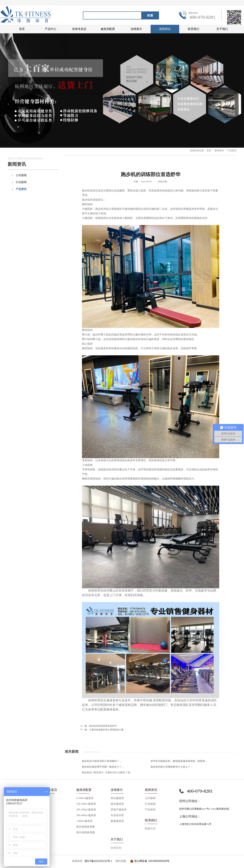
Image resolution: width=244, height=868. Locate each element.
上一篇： (98, 726)
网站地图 (120, 861)
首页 (22, 29)
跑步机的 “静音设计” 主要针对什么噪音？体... (107, 772)
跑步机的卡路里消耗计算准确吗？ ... (102, 761)
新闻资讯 (219, 151)
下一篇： (102, 730)
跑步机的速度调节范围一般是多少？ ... (103, 767)
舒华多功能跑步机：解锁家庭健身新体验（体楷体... (179, 761)
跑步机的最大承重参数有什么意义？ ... (172, 767)
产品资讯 (232, 151)
